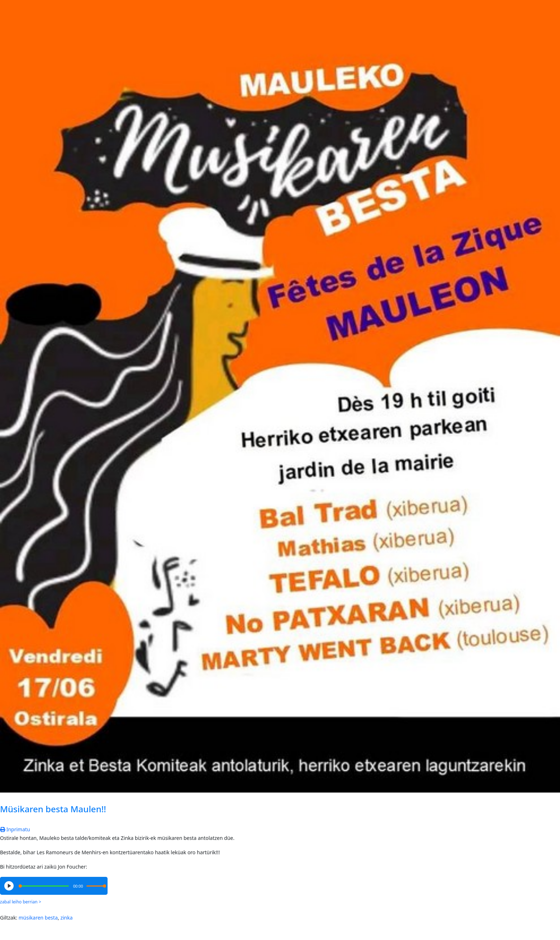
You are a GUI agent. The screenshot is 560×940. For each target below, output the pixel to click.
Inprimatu (15, 829)
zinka (66, 918)
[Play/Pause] (9, 886)
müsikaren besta (38, 918)
